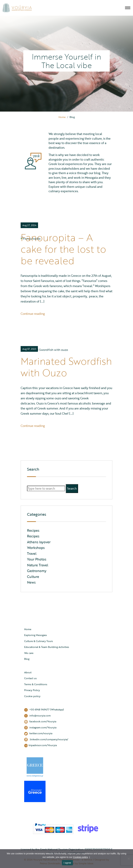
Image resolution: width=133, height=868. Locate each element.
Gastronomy (37, 571)
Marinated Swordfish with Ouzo (66, 367)
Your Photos (37, 559)
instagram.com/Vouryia (40, 728)
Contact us (30, 678)
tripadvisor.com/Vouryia (40, 745)
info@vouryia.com (37, 716)
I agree (67, 863)
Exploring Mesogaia (35, 635)
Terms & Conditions (36, 684)
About (28, 672)
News (31, 582)
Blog (27, 659)
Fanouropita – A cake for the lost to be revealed (63, 249)
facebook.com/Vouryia (40, 722)
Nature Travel (38, 565)
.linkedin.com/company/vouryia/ (46, 739)
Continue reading (33, 314)
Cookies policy (81, 857)
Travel (32, 553)
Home (62, 117)
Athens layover (39, 542)
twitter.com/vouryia (38, 733)
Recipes (33, 530)
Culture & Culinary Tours (38, 641)
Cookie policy (32, 696)
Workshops (36, 548)
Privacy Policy (32, 690)
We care (29, 653)
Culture (33, 577)
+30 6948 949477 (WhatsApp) (44, 710)
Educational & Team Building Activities (47, 647)
